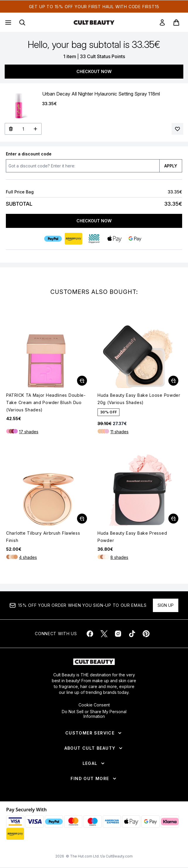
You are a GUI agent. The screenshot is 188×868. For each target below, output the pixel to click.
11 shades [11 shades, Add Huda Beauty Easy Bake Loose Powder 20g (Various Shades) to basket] (119, 432)
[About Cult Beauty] (94, 748)
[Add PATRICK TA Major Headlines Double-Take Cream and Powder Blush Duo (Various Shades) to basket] (82, 381)
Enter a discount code (29, 154)
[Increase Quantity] (36, 129)
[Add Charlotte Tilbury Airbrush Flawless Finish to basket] (82, 519)
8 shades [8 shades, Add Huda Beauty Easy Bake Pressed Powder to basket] (119, 557)
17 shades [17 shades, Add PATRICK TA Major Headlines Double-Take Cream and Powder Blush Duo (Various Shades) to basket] (29, 432)
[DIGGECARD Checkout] (94, 239)
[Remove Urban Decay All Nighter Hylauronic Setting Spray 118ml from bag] (11, 129)
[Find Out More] (94, 779)
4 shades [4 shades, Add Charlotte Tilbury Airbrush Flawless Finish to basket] (28, 557)
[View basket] (176, 22)
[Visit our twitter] (104, 634)
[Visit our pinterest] (146, 634)
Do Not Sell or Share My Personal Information (94, 714)
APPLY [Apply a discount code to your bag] (171, 166)
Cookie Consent (94, 705)
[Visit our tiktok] (132, 634)
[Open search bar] (22, 22)
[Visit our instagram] (118, 634)
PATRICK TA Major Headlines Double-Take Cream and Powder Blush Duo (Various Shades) (46, 402)
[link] (162, 22)
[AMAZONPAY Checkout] (74, 239)
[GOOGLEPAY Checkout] (135, 239)
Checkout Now (94, 71)
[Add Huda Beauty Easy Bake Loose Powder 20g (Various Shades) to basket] (173, 381)
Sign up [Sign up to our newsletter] (166, 605)
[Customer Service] (94, 733)
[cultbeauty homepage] (94, 22)
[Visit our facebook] (90, 634)
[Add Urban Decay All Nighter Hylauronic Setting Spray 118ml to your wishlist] (177, 129)
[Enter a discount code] (83, 166)
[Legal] (94, 763)
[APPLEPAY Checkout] (114, 239)
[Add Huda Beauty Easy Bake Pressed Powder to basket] (173, 519)
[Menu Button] (8, 22)
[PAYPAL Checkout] (53, 239)
